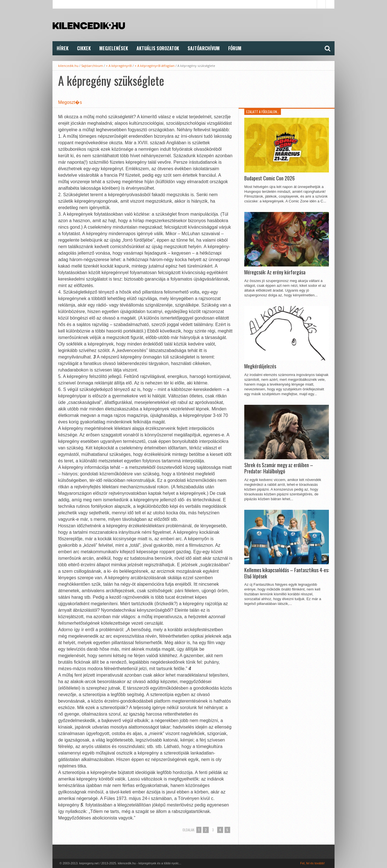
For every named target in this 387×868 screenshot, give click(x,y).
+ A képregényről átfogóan (155, 66)
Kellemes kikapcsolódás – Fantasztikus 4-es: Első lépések (287, 573)
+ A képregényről (119, 66)
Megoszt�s (70, 102)
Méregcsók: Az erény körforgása (275, 272)
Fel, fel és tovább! (312, 863)
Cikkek (84, 48)
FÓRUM (235, 48)
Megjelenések (114, 48)
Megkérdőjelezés (260, 366)
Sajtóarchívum (204, 48)
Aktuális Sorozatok (158, 48)
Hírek (63, 48)
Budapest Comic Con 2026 (270, 178)
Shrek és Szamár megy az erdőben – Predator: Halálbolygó (279, 468)
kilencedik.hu (68, 66)
